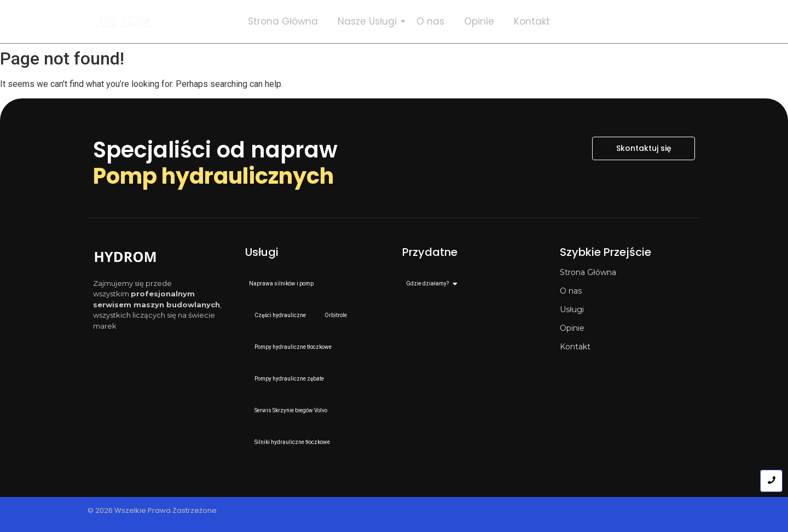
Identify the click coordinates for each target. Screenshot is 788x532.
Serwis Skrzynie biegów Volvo (291, 410)
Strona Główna (283, 21)
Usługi (572, 309)
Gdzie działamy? (429, 284)
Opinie (479, 21)
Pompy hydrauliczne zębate (289, 379)
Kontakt (532, 21)
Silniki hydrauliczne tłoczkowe (292, 442)
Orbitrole (336, 315)
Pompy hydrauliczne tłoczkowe (293, 347)
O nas (430, 21)
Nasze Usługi (369, 21)
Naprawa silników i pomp (281, 283)
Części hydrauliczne (280, 315)
